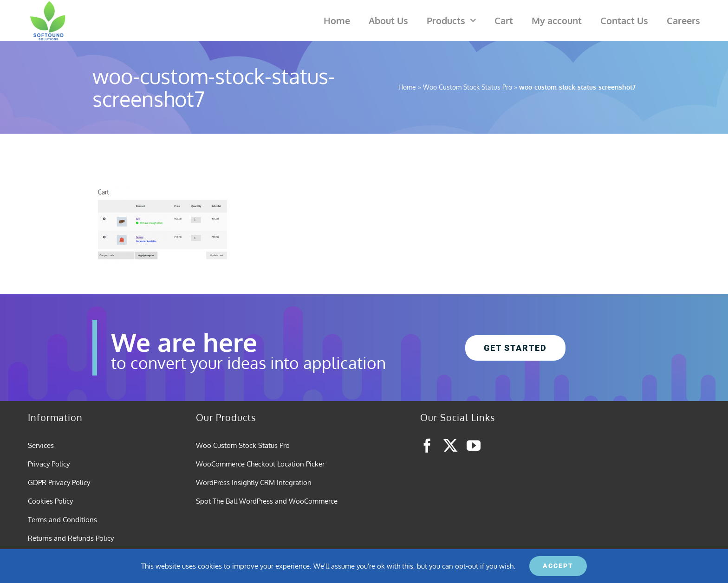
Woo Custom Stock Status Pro (468, 87)
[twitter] (450, 446)
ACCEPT (558, 566)
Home (407, 87)
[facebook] (427, 446)
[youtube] (474, 446)
